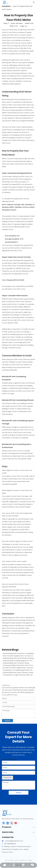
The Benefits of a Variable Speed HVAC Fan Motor (18, 670)
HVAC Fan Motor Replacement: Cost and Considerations (18, 656)
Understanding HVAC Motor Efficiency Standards (18, 673)
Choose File (7, 778)
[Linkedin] (8, 823)
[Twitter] (12, 823)
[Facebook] (4, 823)
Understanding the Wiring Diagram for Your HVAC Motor (18, 661)
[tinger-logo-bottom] (8, 813)
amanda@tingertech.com (14, 841)
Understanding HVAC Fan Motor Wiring (16, 663)
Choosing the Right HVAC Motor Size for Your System (18, 665)
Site (26, 26)
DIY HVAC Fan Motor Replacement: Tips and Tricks (18, 668)
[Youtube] (16, 823)
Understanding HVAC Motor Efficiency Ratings (18, 658)
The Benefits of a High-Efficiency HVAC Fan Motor (18, 675)
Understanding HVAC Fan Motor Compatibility (18, 653)
